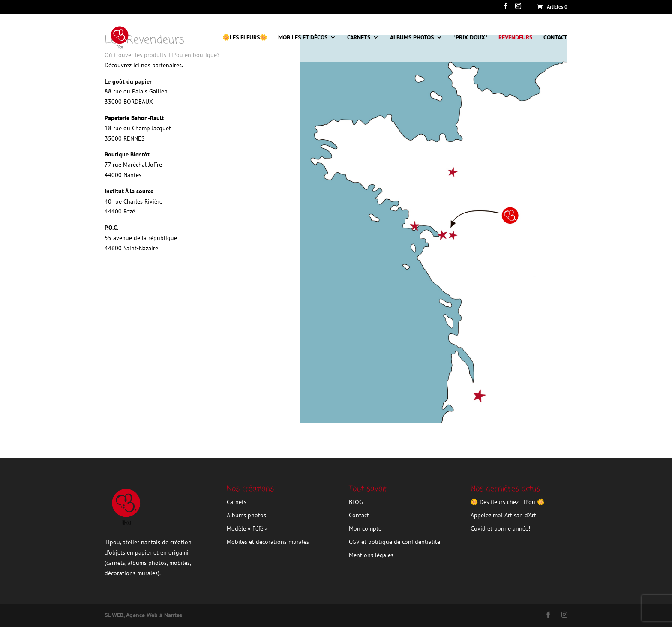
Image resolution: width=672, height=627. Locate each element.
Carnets (359, 38)
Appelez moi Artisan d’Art (503, 515)
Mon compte (365, 528)
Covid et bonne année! (500, 528)
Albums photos (412, 38)
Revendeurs (515, 38)
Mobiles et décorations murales (268, 542)
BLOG (356, 502)
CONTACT (555, 38)
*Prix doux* (470, 38)
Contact (359, 515)
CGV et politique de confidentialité (394, 542)
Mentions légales (371, 555)
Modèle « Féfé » (247, 528)
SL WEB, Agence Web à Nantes (143, 615)
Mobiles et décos (303, 38)
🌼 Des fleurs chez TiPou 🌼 (507, 502)
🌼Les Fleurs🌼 (245, 38)
